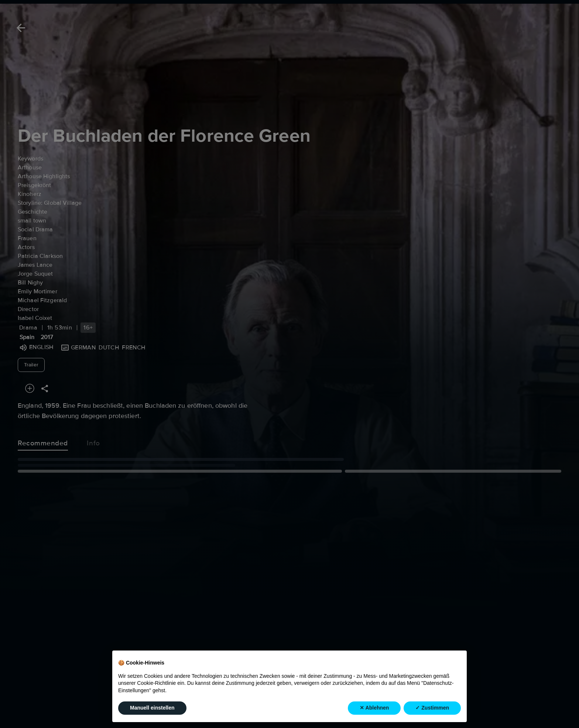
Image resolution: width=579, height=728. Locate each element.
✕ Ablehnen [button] (374, 708)
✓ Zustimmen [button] (432, 708)
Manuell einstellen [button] (152, 708)
